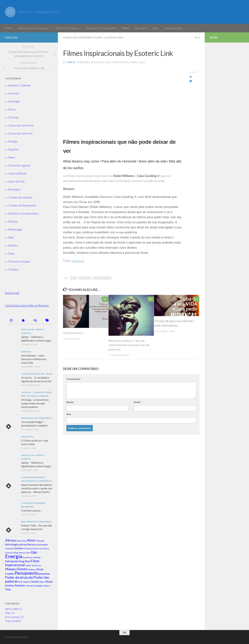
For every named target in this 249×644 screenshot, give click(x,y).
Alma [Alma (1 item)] (24, 541)
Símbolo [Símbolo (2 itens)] (20, 585)
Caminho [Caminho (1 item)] (9, 549)
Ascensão (14, 93)
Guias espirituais (173, 28)
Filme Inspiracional (102, 278)
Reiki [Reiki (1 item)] (20, 582)
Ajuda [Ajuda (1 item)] (19, 541)
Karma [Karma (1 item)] (35, 565)
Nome (71, 402)
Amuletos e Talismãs (19, 85)
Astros (12, 109)
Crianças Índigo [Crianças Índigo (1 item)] (12, 553)
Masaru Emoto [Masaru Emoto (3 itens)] (16, 569)
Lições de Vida (119, 37)
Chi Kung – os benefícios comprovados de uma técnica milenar (35, 403)
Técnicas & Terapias (67, 28)
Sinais (155, 28)
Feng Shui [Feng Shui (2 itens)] (24, 561)
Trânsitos (13, 269)
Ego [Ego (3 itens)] (34, 552)
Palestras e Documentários (101, 28)
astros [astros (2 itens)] (23, 544)
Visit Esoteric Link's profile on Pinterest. (27, 305)
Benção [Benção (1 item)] (37, 545)
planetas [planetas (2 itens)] (44, 574)
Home (9, 28)
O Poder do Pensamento (22, 205)
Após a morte (85, 278)
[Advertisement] (227, 99)
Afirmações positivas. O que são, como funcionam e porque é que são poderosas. (129, 345)
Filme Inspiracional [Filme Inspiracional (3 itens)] (22, 563)
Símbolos (13, 245)
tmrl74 (71, 62)
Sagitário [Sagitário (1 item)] (27, 582)
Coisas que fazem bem (79, 37)
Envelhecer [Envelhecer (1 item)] (28, 557)
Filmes (126, 28)
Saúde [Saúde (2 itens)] (35, 581)
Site (69, 414)
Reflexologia (15, 229)
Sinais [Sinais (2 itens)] (49, 581)
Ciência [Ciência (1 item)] (35, 549)
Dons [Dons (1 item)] (29, 553)
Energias (13, 141)
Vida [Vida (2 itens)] (8, 589)
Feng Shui (13, 149)
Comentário (74, 379)
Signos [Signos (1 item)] (42, 582)
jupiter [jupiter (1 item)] (28, 565)
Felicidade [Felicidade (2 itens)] (11, 561)
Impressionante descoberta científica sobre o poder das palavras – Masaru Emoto (37, 488)
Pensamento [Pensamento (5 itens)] (27, 573)
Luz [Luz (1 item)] (40, 565)
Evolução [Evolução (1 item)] (37, 557)
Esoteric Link (12, 293)
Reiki (11, 237)
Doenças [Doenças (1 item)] (22, 553)
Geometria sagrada (19, 165)
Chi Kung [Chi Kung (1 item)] (27, 549)
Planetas (13, 221)
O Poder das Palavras (20, 197)
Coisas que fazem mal (20, 133)
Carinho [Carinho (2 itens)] (18, 548)
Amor (74, 278)
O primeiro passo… (75, 333)
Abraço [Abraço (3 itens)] (11, 540)
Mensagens (141, 28)
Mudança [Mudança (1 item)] (32, 569)
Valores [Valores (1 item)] (47, 586)
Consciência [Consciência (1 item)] (44, 549)
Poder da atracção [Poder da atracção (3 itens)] (19, 577)
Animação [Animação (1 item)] (40, 541)
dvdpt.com (79, 260)
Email (138, 402)
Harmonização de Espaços (33, 28)
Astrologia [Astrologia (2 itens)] (12, 544)
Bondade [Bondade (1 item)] (44, 545)
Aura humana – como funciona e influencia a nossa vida (34, 359)
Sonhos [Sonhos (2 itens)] (10, 585)
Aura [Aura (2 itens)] (30, 544)
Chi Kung (13, 117)
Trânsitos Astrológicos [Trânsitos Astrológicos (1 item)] (35, 586)
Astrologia (14, 101)
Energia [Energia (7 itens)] (14, 556)
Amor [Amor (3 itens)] (31, 540)
